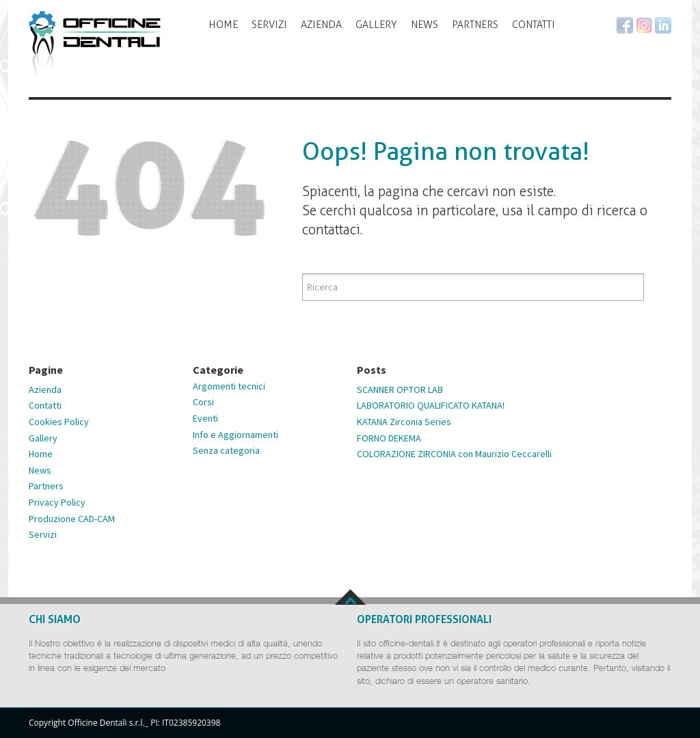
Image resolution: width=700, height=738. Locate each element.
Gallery (376, 25)
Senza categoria (226, 450)
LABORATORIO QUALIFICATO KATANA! (431, 405)
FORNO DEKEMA (389, 438)
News (425, 25)
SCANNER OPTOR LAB (400, 389)
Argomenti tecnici (229, 386)
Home (223, 25)
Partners (475, 25)
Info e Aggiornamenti (235, 435)
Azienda (321, 25)
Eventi (205, 418)
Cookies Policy (59, 422)
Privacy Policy (57, 502)
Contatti (534, 25)
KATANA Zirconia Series (404, 422)
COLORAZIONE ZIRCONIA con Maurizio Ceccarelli (454, 454)
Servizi (269, 25)
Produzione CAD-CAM (72, 519)
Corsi (203, 402)
